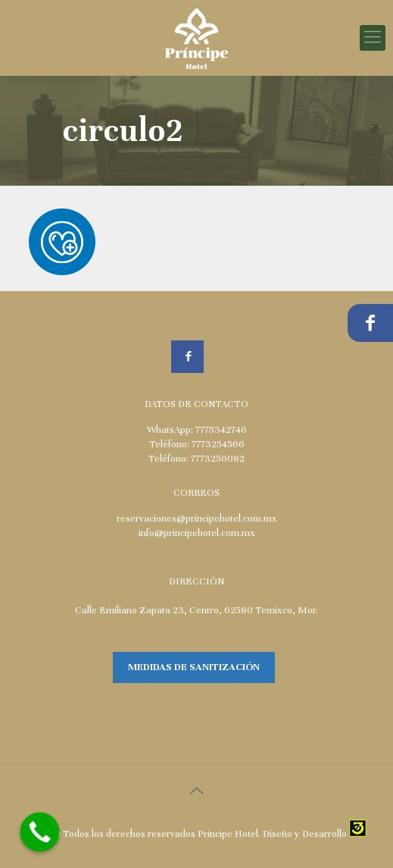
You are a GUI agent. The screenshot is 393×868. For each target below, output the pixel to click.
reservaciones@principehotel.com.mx (197, 519)
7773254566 (218, 444)
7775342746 (221, 430)
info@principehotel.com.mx (197, 533)
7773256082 (218, 459)
